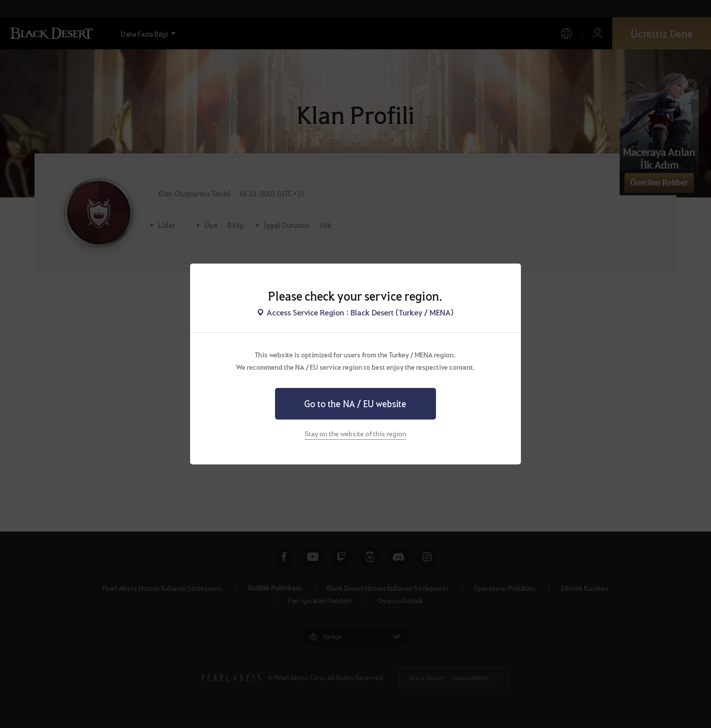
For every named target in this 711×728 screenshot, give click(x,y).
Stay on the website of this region (355, 433)
